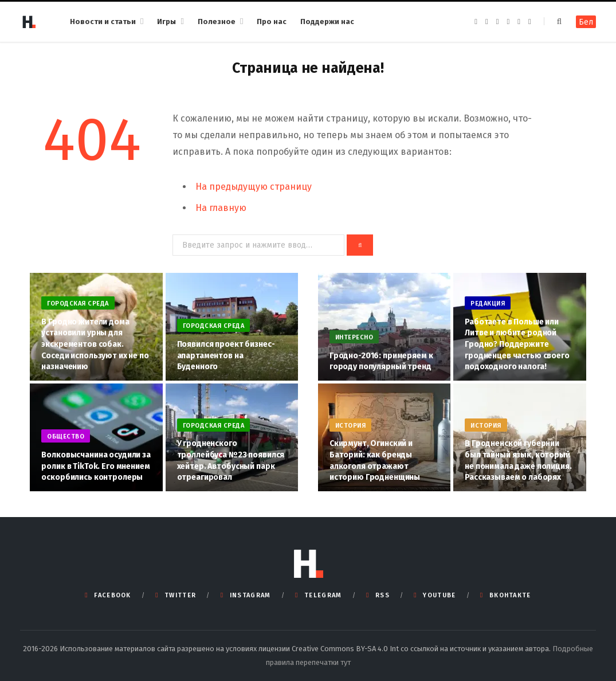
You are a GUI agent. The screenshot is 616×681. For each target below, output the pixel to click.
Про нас (272, 21)
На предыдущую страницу (254, 187)
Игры (166, 21)
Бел (586, 22)
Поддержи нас (327, 21)
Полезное (217, 21)
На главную (221, 208)
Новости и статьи (103, 21)
